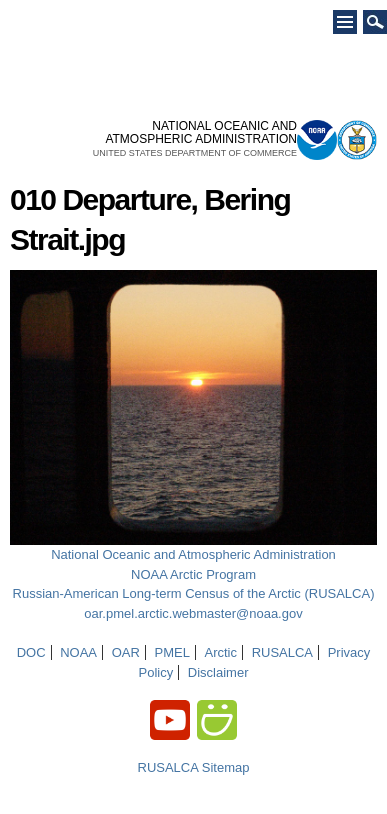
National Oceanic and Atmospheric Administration (193, 554)
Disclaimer (218, 672)
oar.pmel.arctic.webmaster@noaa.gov (193, 613)
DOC (31, 652)
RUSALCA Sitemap (194, 767)
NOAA (78, 652)
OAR (126, 652)
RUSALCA (282, 652)
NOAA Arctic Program (193, 574)
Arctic (221, 652)
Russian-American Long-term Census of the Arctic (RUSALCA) (194, 593)
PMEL (171, 652)
